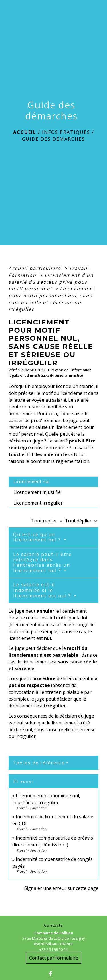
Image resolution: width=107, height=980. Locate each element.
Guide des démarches (53, 139)
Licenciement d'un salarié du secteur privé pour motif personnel (51, 282)
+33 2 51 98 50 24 (53, 949)
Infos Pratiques (66, 132)
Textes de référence (39, 763)
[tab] (53, 482)
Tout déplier (82, 521)
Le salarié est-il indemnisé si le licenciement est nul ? (43, 590)
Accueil (25, 132)
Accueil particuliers (36, 268)
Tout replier (48, 521)
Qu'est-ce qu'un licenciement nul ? (38, 537)
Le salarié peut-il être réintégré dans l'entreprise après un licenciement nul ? (43, 562)
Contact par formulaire (54, 958)
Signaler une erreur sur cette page (61, 888)
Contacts (54, 925)
